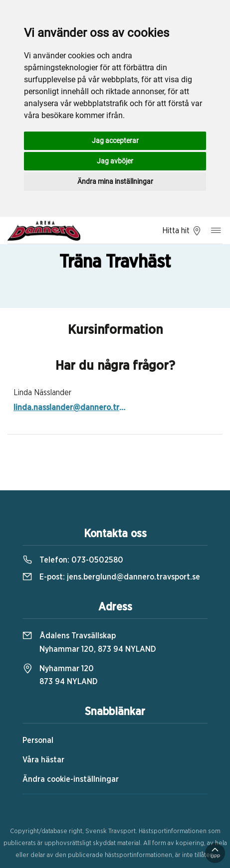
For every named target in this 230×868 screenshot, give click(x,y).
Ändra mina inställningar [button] (115, 181)
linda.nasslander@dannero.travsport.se (71, 408)
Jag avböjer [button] (115, 161)
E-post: (111, 577)
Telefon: (73, 560)
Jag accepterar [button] (115, 141)
